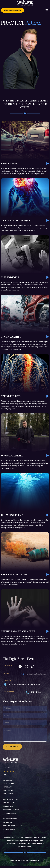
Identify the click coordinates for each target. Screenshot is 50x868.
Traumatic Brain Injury (16, 222)
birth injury (7, 789)
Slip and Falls (10, 279)
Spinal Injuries (11, 398)
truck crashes (8, 786)
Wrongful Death (12, 458)
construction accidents (12, 828)
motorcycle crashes (11, 812)
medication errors (10, 821)
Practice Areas (8, 773)
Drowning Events (13, 517)
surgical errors (9, 831)
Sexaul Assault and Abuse (18, 633)
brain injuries (8, 808)
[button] (47, 10)
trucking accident (10, 815)
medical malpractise (10, 802)
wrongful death (9, 805)
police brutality (9, 792)
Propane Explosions (14, 577)
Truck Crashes (11, 339)
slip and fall (7, 824)
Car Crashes (9, 166)
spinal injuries (8, 796)
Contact (6, 777)
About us (6, 770)
